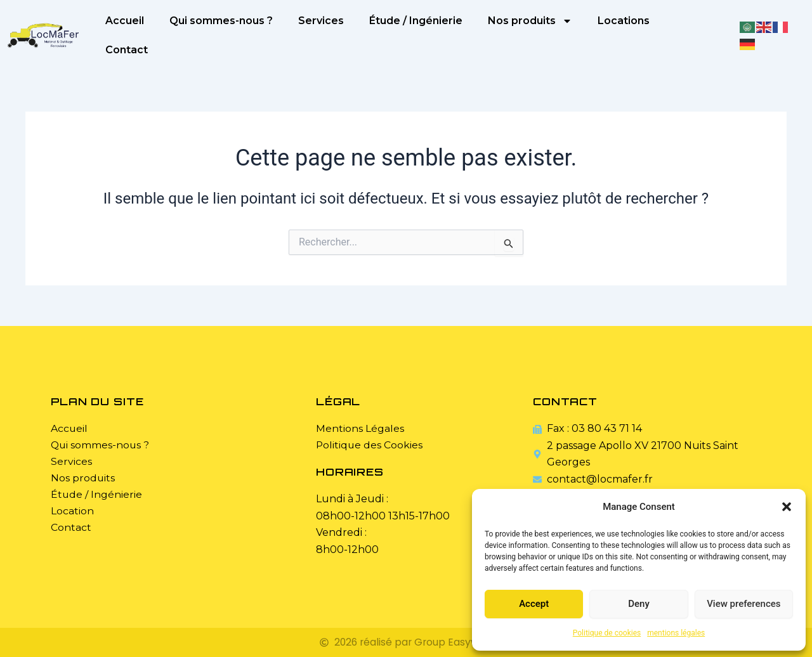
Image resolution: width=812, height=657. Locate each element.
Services (321, 21)
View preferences (743, 604)
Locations (624, 21)
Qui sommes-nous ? (221, 21)
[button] (787, 507)
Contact (127, 50)
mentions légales (676, 633)
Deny (639, 604)
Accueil (125, 21)
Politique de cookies (607, 633)
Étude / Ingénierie (416, 21)
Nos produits (530, 21)
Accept (534, 604)
